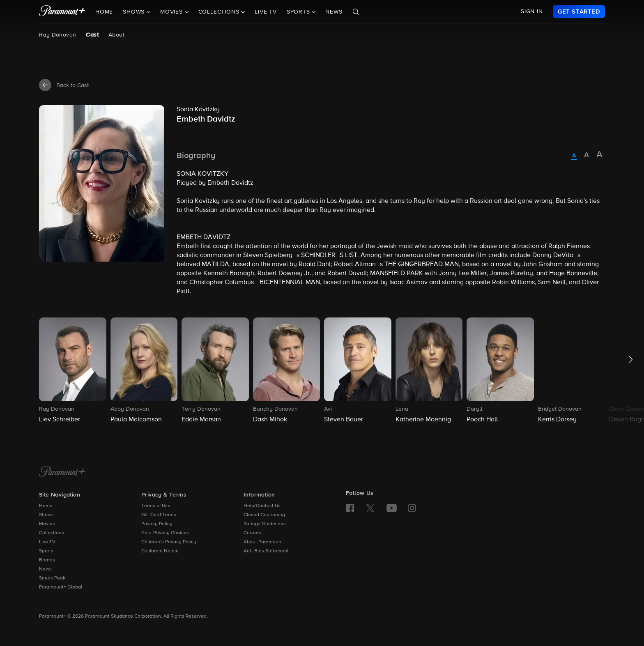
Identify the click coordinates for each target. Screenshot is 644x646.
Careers (252, 533)
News (334, 12)
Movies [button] (172, 12)
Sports (46, 551)
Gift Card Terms (159, 515)
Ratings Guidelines (265, 524)
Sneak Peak (52, 578)
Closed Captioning (264, 515)
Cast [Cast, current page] (92, 35)
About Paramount (263, 542)
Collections (52, 533)
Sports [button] (299, 12)
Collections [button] (220, 12)
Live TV (266, 12)
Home (104, 12)
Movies (47, 524)
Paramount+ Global (61, 587)
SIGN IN (532, 11)
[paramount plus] (62, 11)
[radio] (574, 156)
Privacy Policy (157, 524)
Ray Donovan (57, 35)
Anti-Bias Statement (266, 551)
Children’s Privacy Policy (169, 542)
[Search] (356, 12)
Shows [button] (135, 12)
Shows (46, 515)
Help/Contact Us (262, 506)
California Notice (160, 551)
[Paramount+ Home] (62, 472)
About (116, 35)
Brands (47, 560)
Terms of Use (156, 506)
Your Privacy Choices (165, 533)
